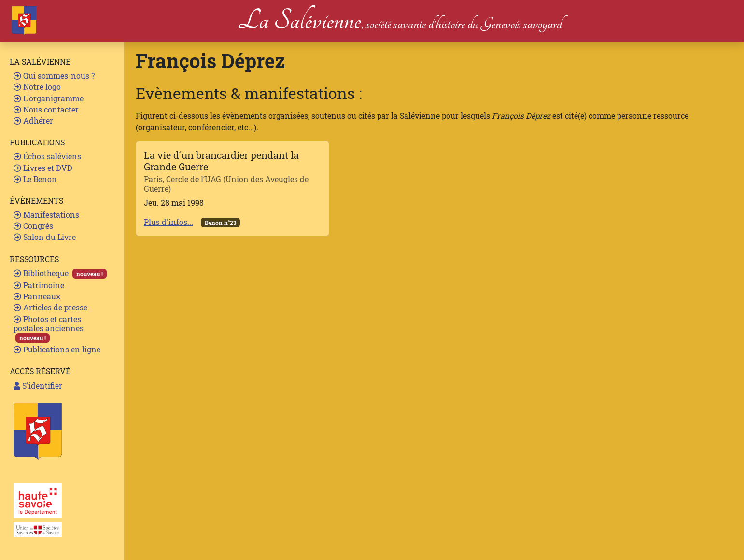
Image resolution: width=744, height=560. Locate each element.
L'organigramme (49, 98)
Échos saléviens (47, 156)
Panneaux (37, 296)
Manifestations (46, 215)
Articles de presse (50, 307)
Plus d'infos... (168, 222)
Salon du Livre (45, 237)
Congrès (33, 226)
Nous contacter (46, 109)
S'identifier (38, 385)
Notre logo (37, 87)
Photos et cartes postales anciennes (49, 329)
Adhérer (33, 120)
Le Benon (35, 179)
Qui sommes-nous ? (54, 76)
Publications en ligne (57, 349)
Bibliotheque (60, 273)
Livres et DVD (43, 168)
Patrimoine (39, 285)
